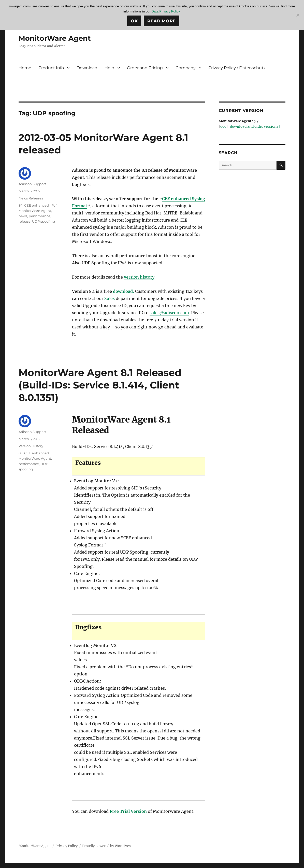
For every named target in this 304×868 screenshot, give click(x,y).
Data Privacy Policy (165, 11)
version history (139, 277)
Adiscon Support (32, 184)
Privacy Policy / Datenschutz (237, 68)
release (25, 221)
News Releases (31, 198)
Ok (134, 21)
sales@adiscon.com (169, 313)
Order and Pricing (145, 68)
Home (25, 68)
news (23, 216)
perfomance (29, 464)
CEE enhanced (37, 205)
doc (223, 127)
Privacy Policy (67, 846)
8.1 (21, 205)
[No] (298, 15)
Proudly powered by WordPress (107, 846)
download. (124, 291)
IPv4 (54, 205)
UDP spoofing (44, 221)
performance (40, 216)
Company (186, 68)
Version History (31, 446)
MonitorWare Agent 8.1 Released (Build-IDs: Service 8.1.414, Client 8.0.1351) (105, 385)
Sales (110, 298)
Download (87, 68)
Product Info (51, 68)
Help (109, 68)
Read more (162, 21)
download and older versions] (254, 127)
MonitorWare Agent (55, 38)
